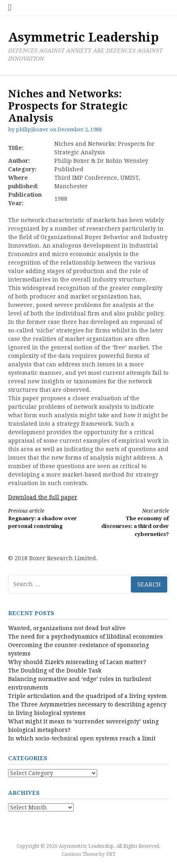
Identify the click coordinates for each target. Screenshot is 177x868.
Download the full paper (43, 497)
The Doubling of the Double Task (55, 670)
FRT (111, 854)
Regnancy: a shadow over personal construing (44, 518)
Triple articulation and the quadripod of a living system (87, 696)
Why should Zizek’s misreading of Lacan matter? (77, 662)
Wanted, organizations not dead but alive (67, 628)
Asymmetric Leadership (83, 37)
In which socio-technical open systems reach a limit (82, 738)
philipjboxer (32, 129)
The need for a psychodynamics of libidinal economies (85, 637)
